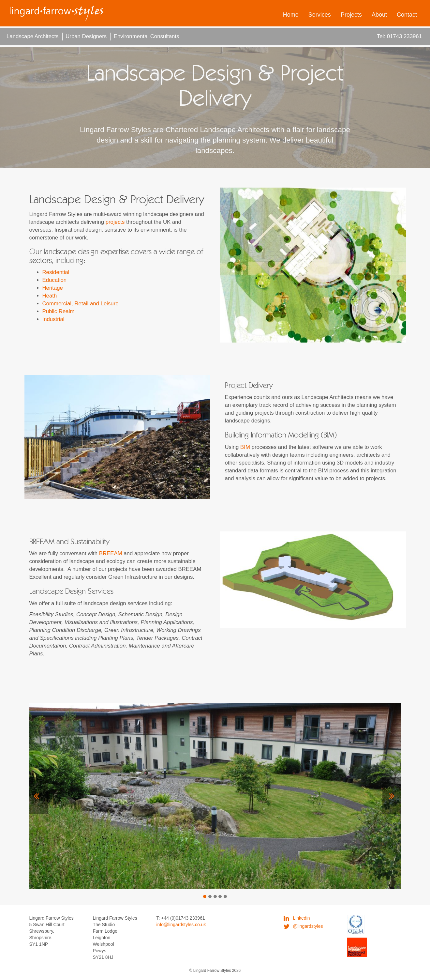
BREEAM (111, 553)
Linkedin (297, 918)
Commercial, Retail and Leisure (81, 304)
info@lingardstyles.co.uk (181, 925)
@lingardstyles (303, 926)
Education (55, 280)
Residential (56, 272)
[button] (39, 796)
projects (115, 222)
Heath (50, 296)
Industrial (53, 319)
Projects (351, 15)
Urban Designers (86, 36)
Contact (407, 15)
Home (291, 15)
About (379, 15)
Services (320, 15)
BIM (245, 447)
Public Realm (59, 311)
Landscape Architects (33, 36)
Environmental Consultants (147, 36)
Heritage (53, 288)
